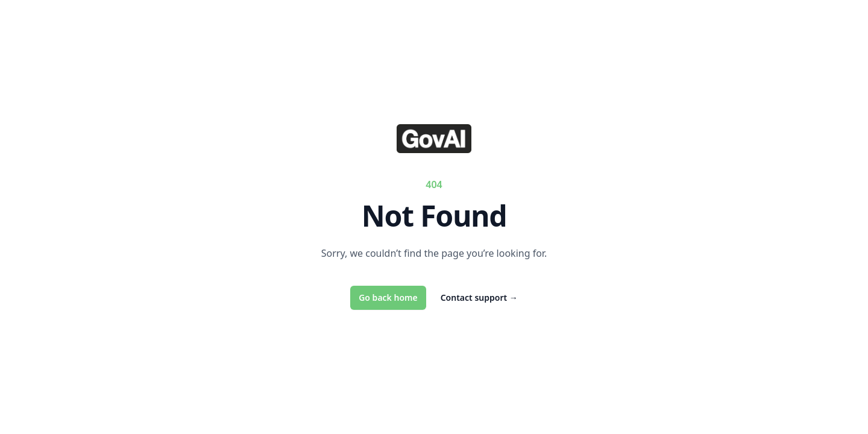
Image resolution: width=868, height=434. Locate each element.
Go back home (388, 297)
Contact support (479, 297)
